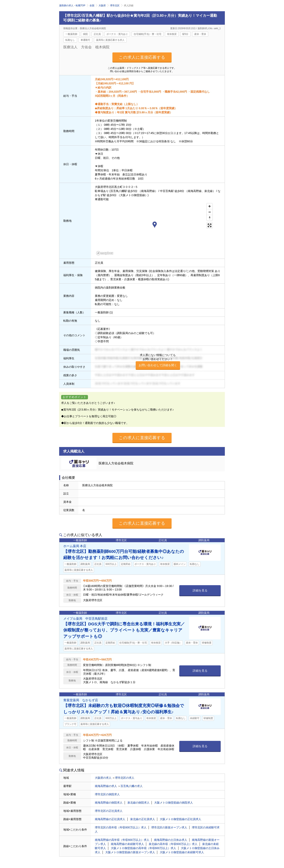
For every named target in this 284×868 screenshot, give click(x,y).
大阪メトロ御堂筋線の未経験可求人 (182, 852)
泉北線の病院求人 (138, 803)
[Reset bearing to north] (210, 218)
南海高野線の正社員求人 (110, 819)
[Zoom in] (210, 206)
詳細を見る (200, 590)
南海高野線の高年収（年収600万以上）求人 (122, 840)
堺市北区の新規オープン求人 (169, 827)
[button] (155, 225)
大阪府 (102, 6)
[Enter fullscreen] (210, 225)
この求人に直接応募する (142, 57)
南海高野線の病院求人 (109, 803)
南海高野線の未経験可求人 (127, 844)
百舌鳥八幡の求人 (132, 786)
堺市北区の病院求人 (107, 794)
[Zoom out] (210, 212)
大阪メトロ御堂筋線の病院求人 (174, 803)
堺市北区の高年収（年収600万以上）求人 (121, 827)
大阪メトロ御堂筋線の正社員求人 (180, 819)
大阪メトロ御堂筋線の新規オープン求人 (130, 852)
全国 (92, 6)
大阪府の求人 (103, 778)
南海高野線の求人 (106, 786)
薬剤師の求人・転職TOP (72, 6)
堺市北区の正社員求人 (109, 811)
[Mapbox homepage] (105, 253)
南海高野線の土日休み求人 (171, 840)
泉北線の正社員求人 (143, 819)
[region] (155, 229)
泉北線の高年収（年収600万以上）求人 (173, 844)
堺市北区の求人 (125, 778)
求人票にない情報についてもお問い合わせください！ (158, 362)
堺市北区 (115, 6)
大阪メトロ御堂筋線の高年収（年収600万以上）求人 (143, 848)
